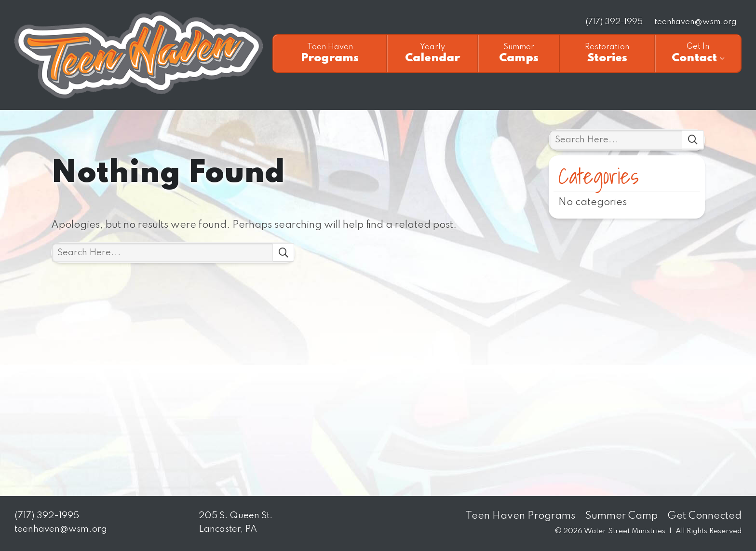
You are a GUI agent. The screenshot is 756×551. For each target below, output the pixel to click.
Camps (519, 53)
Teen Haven (139, 55)
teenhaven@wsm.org (695, 22)
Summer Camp (621, 516)
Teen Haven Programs (520, 516)
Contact (698, 53)
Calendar (432, 53)
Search (283, 253)
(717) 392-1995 (614, 22)
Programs (330, 53)
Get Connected (704, 516)
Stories (607, 53)
